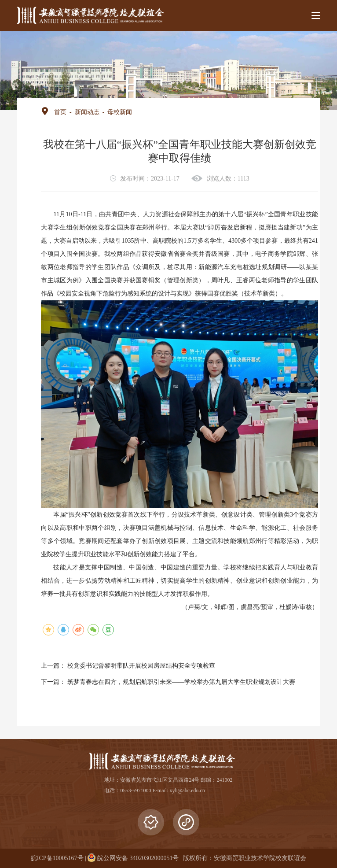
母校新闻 (120, 112)
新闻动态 (87, 112)
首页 (60, 112)
